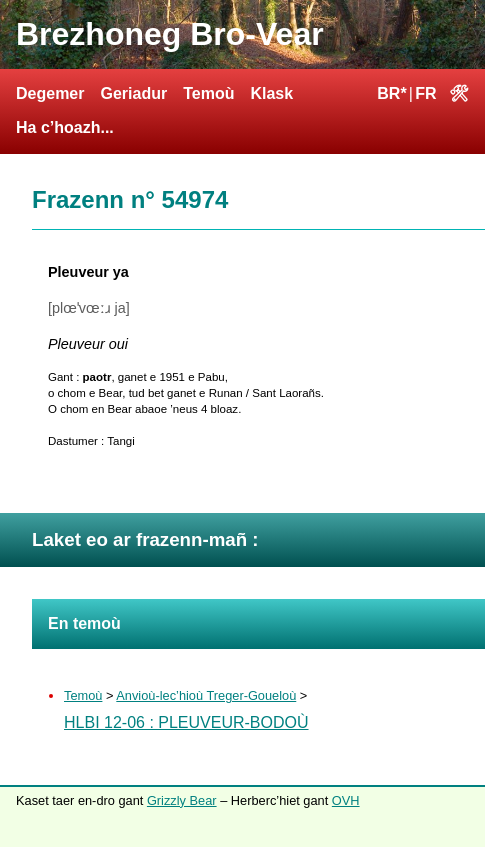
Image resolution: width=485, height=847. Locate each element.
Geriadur (133, 93)
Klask (271, 93)
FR (425, 93)
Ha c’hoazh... (65, 127)
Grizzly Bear (182, 800)
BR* (391, 93)
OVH (346, 800)
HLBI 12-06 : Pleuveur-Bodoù (186, 722)
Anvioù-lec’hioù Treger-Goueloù (206, 695)
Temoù (208, 93)
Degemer (50, 93)
